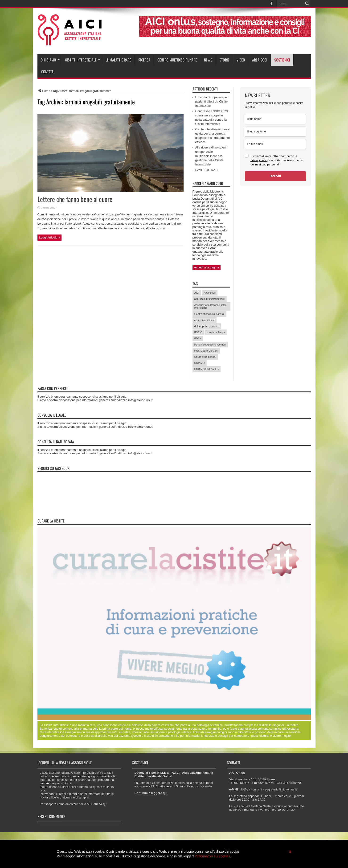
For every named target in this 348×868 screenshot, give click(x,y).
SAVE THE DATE (207, 170)
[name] (275, 119)
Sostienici (282, 60)
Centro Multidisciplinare (177, 60)
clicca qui (100, 804)
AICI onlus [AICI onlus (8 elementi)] (210, 293)
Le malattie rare (118, 60)
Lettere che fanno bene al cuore (75, 199)
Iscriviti (275, 176)
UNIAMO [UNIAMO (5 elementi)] (200, 363)
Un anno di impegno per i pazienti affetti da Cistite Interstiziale (212, 101)
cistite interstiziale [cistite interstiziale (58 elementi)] (205, 320)
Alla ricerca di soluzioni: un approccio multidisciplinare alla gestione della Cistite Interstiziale (211, 156)
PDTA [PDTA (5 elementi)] (198, 338)
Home (44, 91)
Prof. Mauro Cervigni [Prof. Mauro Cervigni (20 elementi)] (206, 351)
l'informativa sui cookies (213, 856)
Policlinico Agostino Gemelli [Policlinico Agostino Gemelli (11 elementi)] (210, 345)
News (208, 60)
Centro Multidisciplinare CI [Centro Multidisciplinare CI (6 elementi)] (209, 314)
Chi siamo (50, 60)
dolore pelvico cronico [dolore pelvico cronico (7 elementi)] (207, 326)
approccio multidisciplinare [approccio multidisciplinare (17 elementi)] (210, 299)
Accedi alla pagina (207, 267)
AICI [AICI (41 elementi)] (197, 293)
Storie (224, 60)
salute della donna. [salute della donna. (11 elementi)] (205, 357)
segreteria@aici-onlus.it (281, 789)
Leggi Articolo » (50, 237)
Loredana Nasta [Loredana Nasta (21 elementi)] (216, 332)
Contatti (48, 72)
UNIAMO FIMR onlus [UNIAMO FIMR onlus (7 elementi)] (207, 369)
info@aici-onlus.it (250, 789)
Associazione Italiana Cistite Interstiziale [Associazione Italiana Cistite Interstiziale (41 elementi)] (211, 306)
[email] (275, 144)
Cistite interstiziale (83, 60)
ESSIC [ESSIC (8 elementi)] (198, 332)
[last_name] (275, 132)
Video (241, 60)
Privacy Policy (259, 160)
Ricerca (144, 60)
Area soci (260, 60)
